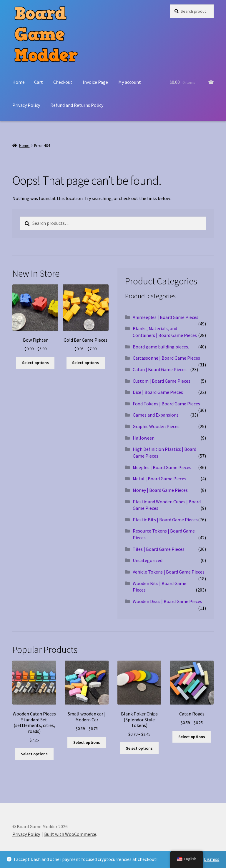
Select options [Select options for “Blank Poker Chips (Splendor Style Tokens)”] (139, 748)
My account (130, 82)
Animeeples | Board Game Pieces (166, 317)
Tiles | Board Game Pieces (159, 549)
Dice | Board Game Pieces (158, 392)
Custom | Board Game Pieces (162, 381)
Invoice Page (95, 82)
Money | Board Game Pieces (160, 490)
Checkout (63, 82)
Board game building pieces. (161, 347)
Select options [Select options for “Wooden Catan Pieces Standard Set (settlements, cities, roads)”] (34, 754)
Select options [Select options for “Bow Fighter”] (35, 363)
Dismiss (211, 859)
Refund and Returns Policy (77, 105)
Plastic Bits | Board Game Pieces (165, 520)
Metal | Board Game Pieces (159, 479)
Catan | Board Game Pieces (160, 369)
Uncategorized (148, 560)
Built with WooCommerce (70, 834)
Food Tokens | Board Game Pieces (166, 404)
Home (19, 82)
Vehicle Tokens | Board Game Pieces (169, 572)
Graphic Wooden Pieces (156, 426)
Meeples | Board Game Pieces (162, 467)
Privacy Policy (26, 105)
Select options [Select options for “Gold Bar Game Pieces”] (85, 363)
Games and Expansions (156, 415)
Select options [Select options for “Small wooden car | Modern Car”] (87, 742)
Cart (39, 82)
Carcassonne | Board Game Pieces (166, 358)
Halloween (144, 438)
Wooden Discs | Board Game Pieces (167, 601)
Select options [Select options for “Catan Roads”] (192, 737)
